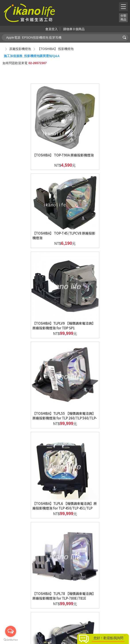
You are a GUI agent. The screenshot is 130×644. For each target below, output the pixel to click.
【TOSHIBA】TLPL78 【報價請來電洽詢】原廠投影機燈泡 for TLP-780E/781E (95, 311)
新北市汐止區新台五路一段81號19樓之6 (65, 614)
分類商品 (123, 18)
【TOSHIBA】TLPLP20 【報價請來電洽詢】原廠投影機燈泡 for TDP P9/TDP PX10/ (96, 471)
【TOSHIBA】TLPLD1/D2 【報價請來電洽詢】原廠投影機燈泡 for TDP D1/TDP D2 (94, 391)
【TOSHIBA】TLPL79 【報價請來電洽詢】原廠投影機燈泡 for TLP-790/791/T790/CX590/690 (33, 391)
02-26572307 (38, 63)
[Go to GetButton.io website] (11, 640)
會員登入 (52, 29)
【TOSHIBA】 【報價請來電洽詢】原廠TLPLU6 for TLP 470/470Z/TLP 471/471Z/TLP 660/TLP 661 (34, 552)
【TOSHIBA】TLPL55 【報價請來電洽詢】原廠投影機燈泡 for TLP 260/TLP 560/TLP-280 (95, 230)
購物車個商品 (74, 29)
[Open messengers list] (11, 631)
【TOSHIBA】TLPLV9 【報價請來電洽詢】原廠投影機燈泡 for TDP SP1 (33, 228)
